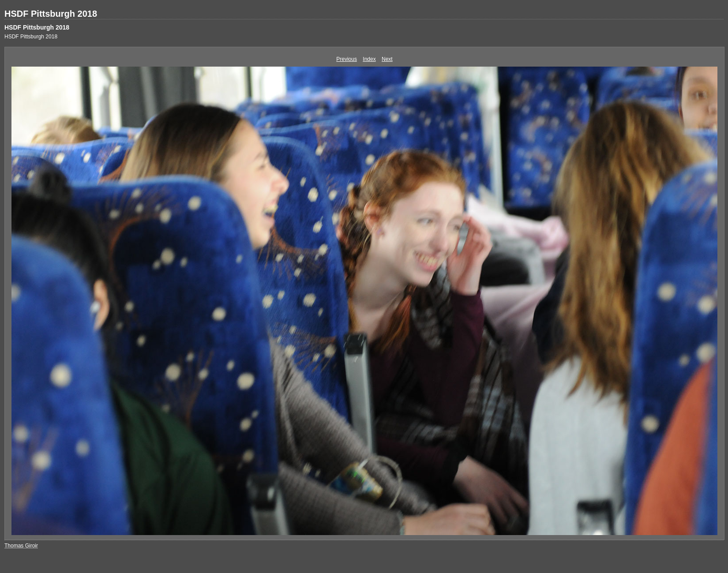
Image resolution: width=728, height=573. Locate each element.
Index (369, 59)
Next (387, 59)
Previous (347, 59)
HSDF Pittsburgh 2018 (51, 14)
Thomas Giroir (21, 546)
